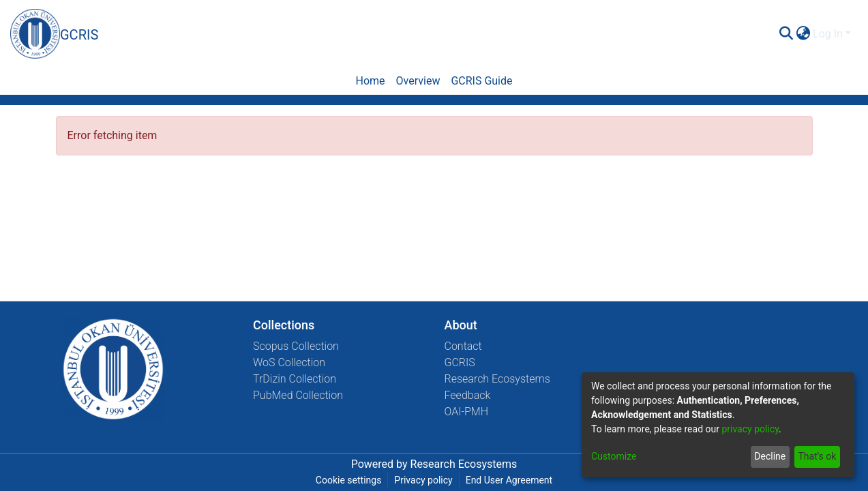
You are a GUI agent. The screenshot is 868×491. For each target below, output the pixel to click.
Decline (770, 456)
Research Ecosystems (497, 379)
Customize (614, 456)
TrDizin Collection (295, 379)
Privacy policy (423, 480)
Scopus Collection (296, 346)
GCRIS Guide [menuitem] (481, 81)
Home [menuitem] (370, 81)
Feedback (468, 395)
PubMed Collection (298, 395)
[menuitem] (803, 34)
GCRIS (460, 362)
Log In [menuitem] (828, 34)
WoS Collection (289, 362)
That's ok (817, 456)
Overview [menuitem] (418, 81)
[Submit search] (786, 34)
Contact (463, 346)
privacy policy (750, 429)
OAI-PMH (467, 412)
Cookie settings (349, 480)
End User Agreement (509, 480)
